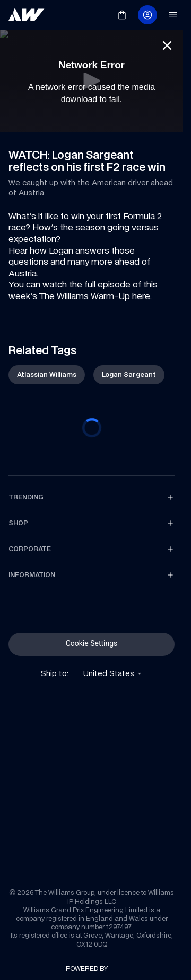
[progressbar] (92, 428)
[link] (27, 15)
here (141, 296)
